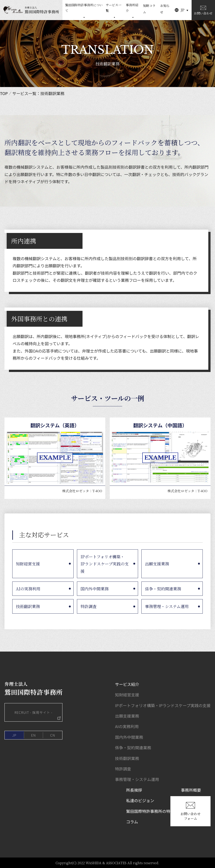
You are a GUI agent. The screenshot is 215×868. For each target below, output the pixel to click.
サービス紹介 (127, 684)
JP (183, 10)
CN (53, 735)
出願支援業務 (157, 564)
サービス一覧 (114, 8)
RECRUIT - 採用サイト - (38, 715)
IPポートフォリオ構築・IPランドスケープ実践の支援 (105, 564)
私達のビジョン (140, 800)
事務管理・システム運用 (167, 606)
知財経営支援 (28, 564)
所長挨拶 (134, 790)
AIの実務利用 (28, 589)
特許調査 (89, 606)
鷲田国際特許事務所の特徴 (150, 811)
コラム (132, 822)
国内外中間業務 (95, 589)
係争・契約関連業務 (163, 589)
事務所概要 (191, 790)
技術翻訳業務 (28, 606)
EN (34, 735)
